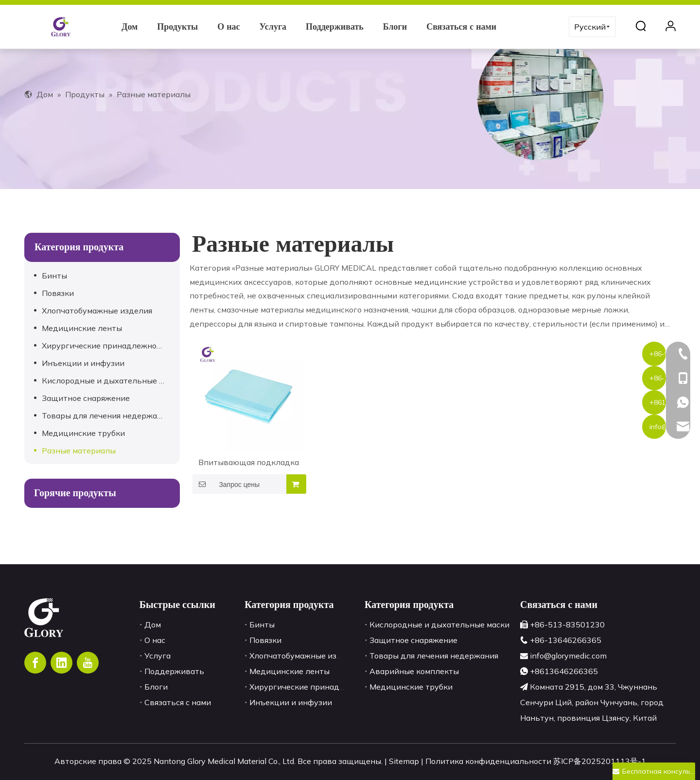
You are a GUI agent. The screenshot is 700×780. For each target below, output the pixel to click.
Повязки (58, 293)
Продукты (177, 27)
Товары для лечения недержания (106, 416)
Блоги (395, 27)
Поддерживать (335, 27)
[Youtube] (88, 663)
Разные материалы (79, 451)
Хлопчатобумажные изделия (97, 311)
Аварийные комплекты (414, 671)
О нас (228, 27)
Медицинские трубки (83, 433)
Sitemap (405, 761)
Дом (130, 27)
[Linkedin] (61, 663)
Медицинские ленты (82, 328)
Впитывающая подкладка (249, 462)
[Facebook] (35, 663)
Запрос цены (226, 484)
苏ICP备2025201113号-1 (600, 761)
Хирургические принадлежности (106, 346)
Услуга (273, 27)
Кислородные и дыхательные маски (108, 381)
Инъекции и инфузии (83, 363)
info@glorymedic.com (568, 656)
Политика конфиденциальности (489, 761)
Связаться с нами (461, 27)
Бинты (54, 276)
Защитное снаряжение (86, 398)
